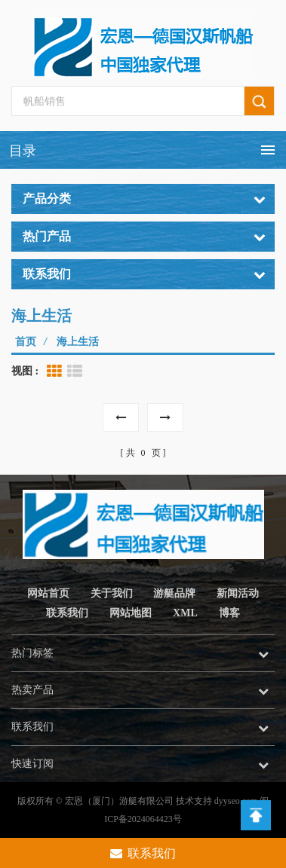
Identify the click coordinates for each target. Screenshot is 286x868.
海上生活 (78, 342)
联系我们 (67, 613)
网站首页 (48, 593)
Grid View (54, 371)
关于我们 (112, 593)
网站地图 (131, 613)
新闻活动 (238, 593)
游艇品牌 (174, 593)
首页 (26, 342)
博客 (229, 613)
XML (185, 613)
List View (75, 371)
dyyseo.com (236, 801)
